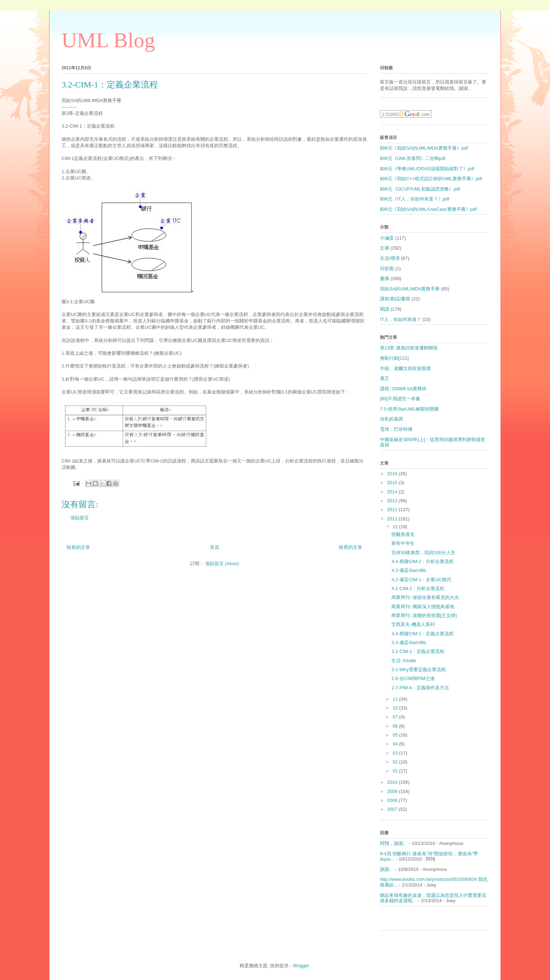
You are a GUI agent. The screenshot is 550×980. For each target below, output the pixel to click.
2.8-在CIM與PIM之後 (413, 678)
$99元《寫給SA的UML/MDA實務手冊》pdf (424, 148)
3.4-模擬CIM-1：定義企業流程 (422, 634)
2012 (393, 510)
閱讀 (385, 309)
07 (396, 717)
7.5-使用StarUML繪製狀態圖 (409, 409)
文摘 (385, 248)
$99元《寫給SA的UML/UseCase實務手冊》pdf (428, 209)
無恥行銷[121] (394, 358)
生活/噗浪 (390, 258)
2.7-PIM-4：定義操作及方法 (420, 688)
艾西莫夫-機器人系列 (413, 624)
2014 (393, 492)
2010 (393, 782)
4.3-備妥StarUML (409, 570)
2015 (393, 483)
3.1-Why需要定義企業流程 (418, 670)
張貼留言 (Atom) (222, 564)
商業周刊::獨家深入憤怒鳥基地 (423, 607)
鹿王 (385, 378)
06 (396, 726)
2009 (393, 791)
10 (396, 708)
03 (396, 753)
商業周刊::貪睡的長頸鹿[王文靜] (424, 615)
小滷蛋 (387, 238)
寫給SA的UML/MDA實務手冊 (410, 289)
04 (396, 744)
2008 (393, 800)
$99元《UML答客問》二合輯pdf (413, 158)
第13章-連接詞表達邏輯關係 (409, 348)
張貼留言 (80, 518)
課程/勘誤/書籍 (395, 299)
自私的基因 (392, 419)
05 (396, 735)
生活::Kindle (404, 661)
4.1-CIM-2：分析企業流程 (418, 588)
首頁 (215, 547)
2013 (393, 501)
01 (396, 771)
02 (396, 762)
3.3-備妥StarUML (409, 642)
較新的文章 (78, 547)
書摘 (385, 279)
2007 (393, 809)
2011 (393, 519)
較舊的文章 (351, 547)
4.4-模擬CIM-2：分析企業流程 (422, 561)
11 (396, 699)
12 (396, 527)
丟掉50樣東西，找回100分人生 (423, 553)
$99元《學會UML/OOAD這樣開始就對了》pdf (427, 169)
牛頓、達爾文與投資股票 (405, 368)
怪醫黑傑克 (403, 534)
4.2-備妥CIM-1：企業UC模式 (421, 580)
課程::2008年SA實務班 (403, 389)
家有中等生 (403, 543)
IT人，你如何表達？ (401, 319)
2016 (393, 474)
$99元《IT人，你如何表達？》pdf (414, 199)
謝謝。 (387, 869)
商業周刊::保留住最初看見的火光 (425, 597)
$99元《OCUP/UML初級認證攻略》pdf (420, 189)
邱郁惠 (387, 269)
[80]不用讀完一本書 (400, 399)
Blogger (301, 966)
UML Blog (108, 40)
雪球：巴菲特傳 (396, 429)
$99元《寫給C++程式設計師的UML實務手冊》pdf (431, 179)
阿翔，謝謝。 (394, 843)
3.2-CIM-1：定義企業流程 (418, 651)
